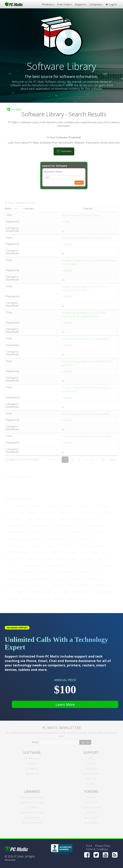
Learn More (65, 704)
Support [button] (81, 4)
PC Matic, (19, 856)
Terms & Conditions (97, 849)
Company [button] (96, 4)
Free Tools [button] (65, 4)
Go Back (14, 109)
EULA (89, 846)
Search (79, 182)
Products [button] (48, 4)
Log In (111, 4)
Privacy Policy (103, 846)
